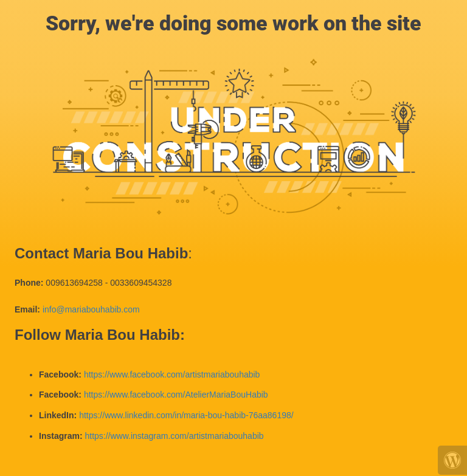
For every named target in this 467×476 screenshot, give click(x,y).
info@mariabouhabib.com (91, 309)
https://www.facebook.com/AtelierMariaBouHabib (176, 395)
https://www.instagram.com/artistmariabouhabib (174, 436)
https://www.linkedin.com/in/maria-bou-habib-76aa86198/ (186, 415)
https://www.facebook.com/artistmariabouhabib (172, 374)
